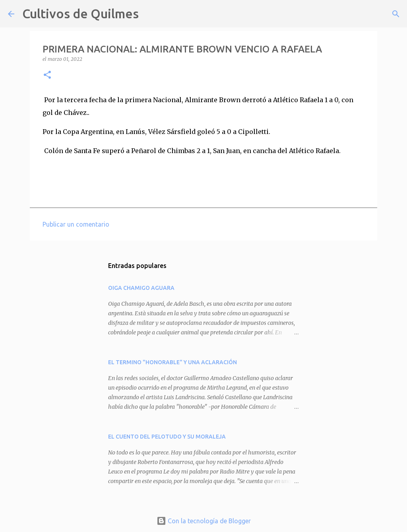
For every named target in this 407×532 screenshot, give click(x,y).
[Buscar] (150, 14)
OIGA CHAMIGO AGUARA (141, 288)
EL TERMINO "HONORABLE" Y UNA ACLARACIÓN (172, 362)
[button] (47, 75)
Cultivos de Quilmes (80, 14)
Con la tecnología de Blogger (204, 521)
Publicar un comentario (76, 224)
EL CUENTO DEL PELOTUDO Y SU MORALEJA (167, 437)
